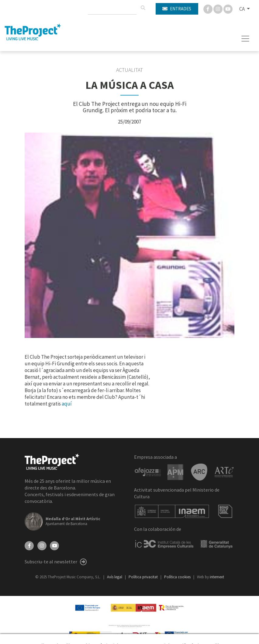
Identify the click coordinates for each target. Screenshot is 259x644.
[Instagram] (218, 9)
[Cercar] (143, 8)
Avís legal (115, 577)
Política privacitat (144, 577)
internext (217, 577)
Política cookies (178, 577)
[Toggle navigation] (245, 39)
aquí (67, 404)
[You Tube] (228, 9)
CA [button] (242, 9)
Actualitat (129, 70)
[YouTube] (54, 545)
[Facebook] (208, 9)
